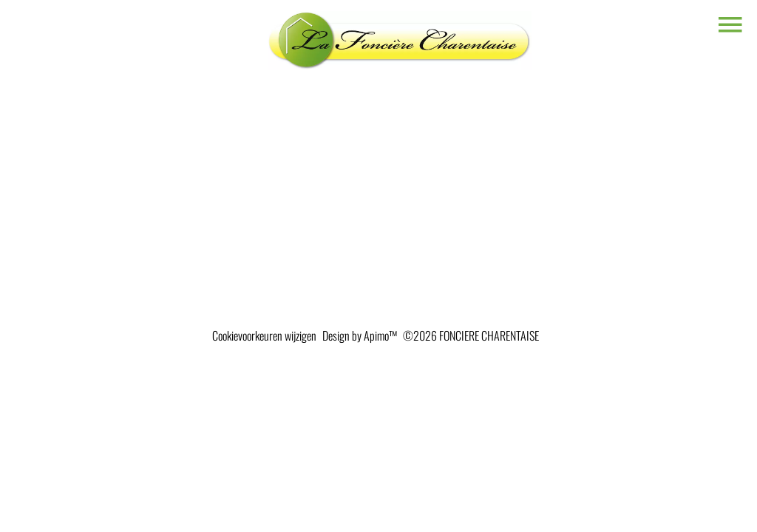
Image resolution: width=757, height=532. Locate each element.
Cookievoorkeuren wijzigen (264, 335)
